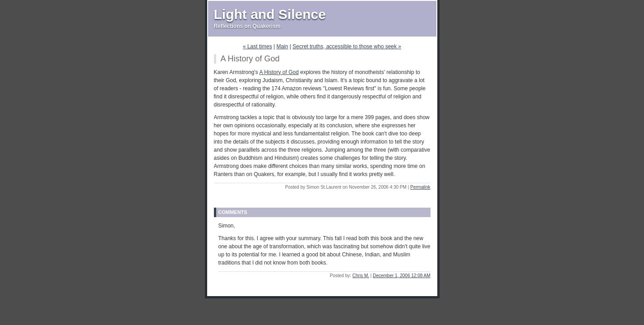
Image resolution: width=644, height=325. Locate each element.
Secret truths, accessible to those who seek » (347, 46)
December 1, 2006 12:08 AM (401, 276)
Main (282, 46)
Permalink (420, 187)
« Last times (257, 46)
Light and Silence (270, 14)
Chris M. (361, 276)
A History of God (279, 72)
